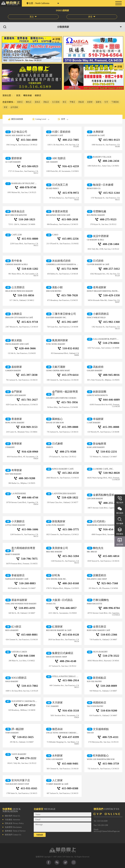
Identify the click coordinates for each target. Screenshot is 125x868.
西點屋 (81, 102)
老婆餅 (90, 102)
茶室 (6, 107)
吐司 (106, 102)
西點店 (46, 102)
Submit (40, 835)
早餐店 (72, 102)
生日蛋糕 (56, 102)
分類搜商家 (63, 27)
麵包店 (29, 102)
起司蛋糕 (14, 107)
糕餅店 (20, 102)
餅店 (65, 102)
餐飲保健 (27, 95)
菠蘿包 (99, 102)
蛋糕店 (37, 102)
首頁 (18, 95)
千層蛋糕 (115, 102)
